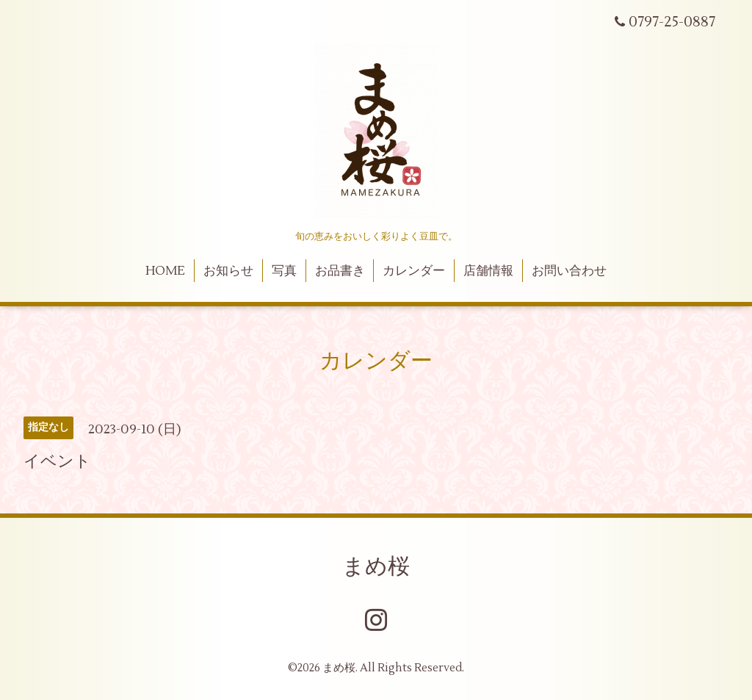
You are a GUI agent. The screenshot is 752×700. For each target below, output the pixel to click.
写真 (284, 271)
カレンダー (414, 271)
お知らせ (228, 271)
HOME (165, 271)
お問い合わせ (569, 271)
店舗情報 (488, 271)
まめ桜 (376, 567)
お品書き (340, 271)
